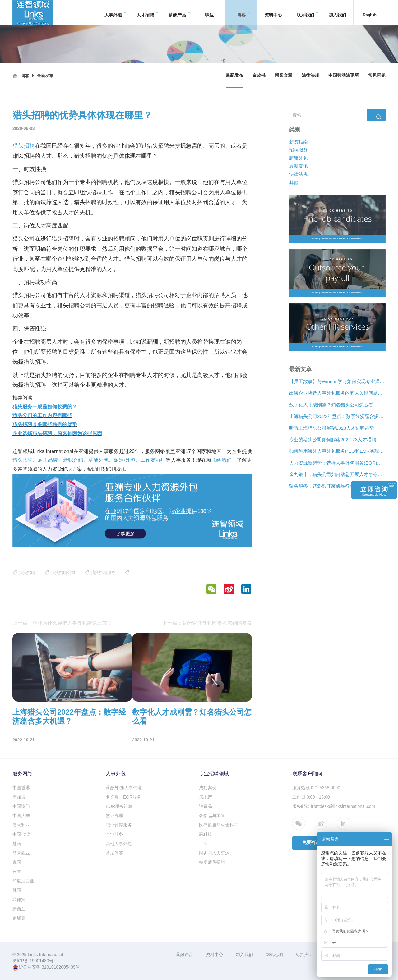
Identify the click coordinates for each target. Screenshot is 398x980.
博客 (244, 13)
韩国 (17, 890)
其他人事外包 (119, 844)
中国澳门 (21, 806)
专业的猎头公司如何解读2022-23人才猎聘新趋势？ (337, 440)
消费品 (206, 806)
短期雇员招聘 (212, 862)
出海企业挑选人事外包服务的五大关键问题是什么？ (337, 393)
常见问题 (377, 75)
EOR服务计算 (119, 806)
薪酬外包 (298, 158)
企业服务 (114, 834)
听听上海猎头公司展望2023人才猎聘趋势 (332, 428)
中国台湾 (21, 834)
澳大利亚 (21, 825)
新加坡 (19, 797)
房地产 (206, 797)
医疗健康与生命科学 (219, 825)
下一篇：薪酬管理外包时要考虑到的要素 (207, 623)
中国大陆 (21, 816)
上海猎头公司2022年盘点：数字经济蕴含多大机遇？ (337, 417)
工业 (203, 844)
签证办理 (114, 816)
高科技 (206, 834)
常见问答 (114, 853)
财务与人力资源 (214, 853)
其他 (294, 183)
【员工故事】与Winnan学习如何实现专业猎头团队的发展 (337, 381)
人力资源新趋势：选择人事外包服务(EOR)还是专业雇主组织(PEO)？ (337, 463)
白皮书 (259, 75)
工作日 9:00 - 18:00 (311, 797)
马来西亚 (21, 853)
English (370, 12)
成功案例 (208, 788)
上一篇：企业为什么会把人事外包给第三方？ (62, 623)
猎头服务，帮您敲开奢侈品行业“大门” (328, 486)
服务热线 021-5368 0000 (316, 788)
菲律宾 (19, 900)
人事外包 (116, 13)
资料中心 (273, 12)
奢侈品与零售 (212, 816)
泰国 (17, 862)
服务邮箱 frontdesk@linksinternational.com (334, 806)
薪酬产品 (180, 13)
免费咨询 (311, 843)
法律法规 (310, 75)
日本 (17, 872)
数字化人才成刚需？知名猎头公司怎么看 (331, 405)
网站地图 (274, 955)
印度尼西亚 (23, 881)
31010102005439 (59, 967)
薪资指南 (298, 142)
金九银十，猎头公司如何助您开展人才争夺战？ (337, 475)
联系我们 (308, 13)
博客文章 (284, 75)
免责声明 (304, 955)
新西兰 (19, 909)
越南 (17, 844)
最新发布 (234, 75)
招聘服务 (298, 150)
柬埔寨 (19, 918)
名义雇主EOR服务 (123, 797)
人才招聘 (148, 13)
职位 (209, 12)
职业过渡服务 (119, 825)
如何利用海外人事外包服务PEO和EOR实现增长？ (337, 451)
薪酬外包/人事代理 (124, 788)
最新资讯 (298, 166)
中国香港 (21, 788)
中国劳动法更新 (344, 75)
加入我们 (337, 12)
